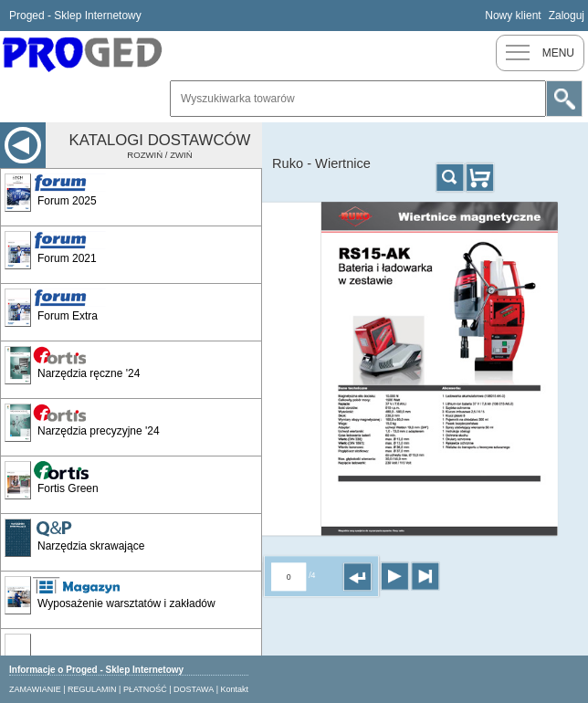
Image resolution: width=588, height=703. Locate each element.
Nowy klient (513, 16)
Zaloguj (567, 16)
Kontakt (235, 689)
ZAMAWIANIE (35, 689)
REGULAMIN (92, 689)
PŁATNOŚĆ (145, 689)
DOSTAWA (194, 689)
